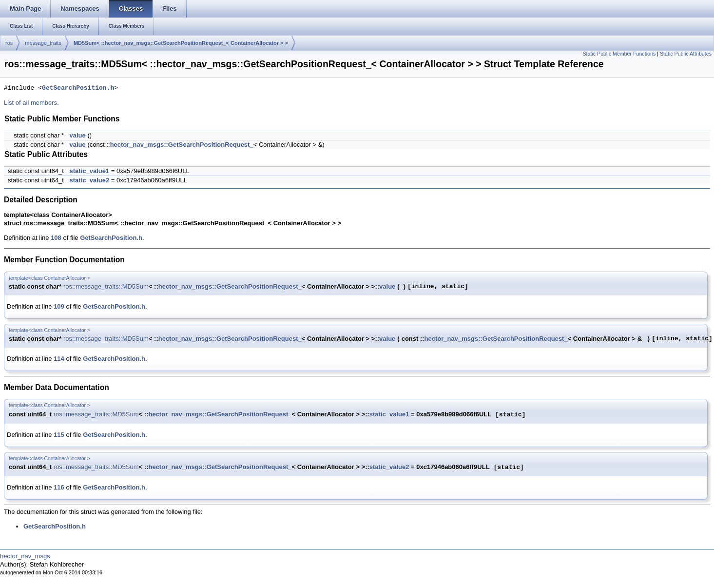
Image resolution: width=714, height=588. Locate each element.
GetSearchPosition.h (78, 88)
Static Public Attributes (686, 54)
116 (59, 487)
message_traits (43, 43)
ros (9, 43)
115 (59, 435)
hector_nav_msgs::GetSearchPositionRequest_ (182, 145)
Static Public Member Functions (619, 54)
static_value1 (90, 171)
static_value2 (90, 180)
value (78, 135)
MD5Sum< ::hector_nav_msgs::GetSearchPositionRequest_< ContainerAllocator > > (181, 43)
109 (59, 306)
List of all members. (31, 103)
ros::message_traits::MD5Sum (106, 286)
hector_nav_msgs (25, 556)
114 (59, 359)
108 (56, 238)
